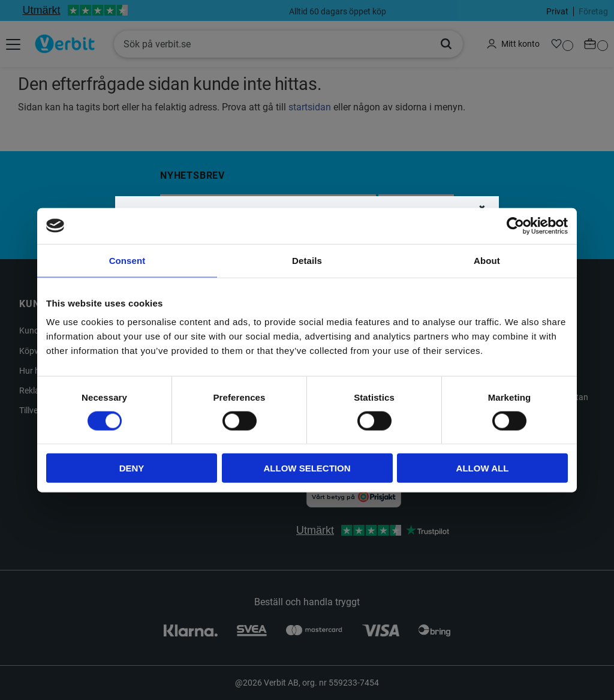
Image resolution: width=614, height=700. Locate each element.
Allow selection (307, 468)
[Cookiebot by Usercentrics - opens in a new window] (515, 226)
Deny (132, 468)
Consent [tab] (127, 260)
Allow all (483, 468)
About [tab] (487, 260)
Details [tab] (307, 260)
